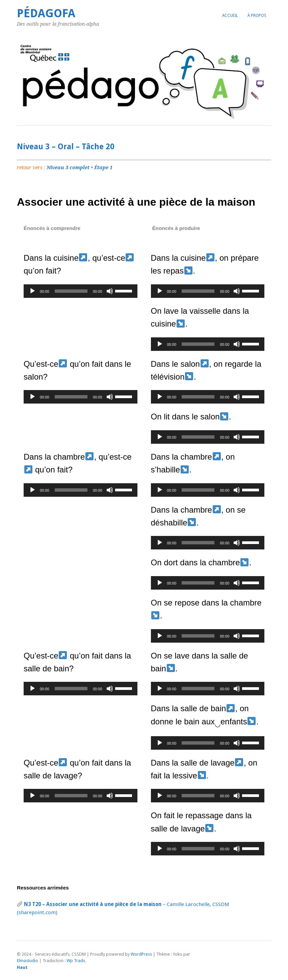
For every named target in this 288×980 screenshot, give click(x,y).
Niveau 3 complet (68, 167)
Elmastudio (28, 961)
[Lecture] (32, 291)
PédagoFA (46, 13)
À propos (257, 16)
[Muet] (110, 291)
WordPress (141, 954)
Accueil (230, 16)
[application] (81, 291)
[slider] (71, 291)
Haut (22, 967)
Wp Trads (76, 961)
